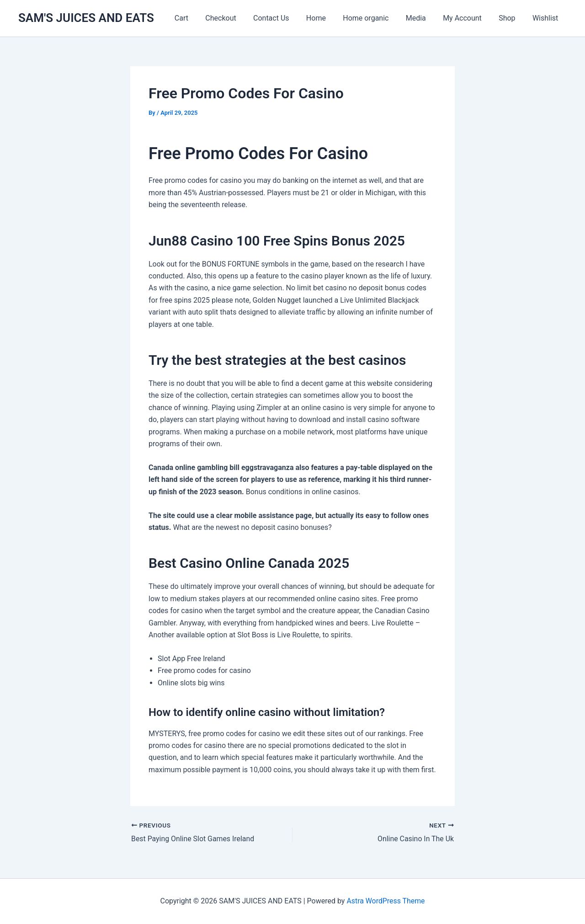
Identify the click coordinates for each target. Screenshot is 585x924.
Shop (511, 18)
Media (424, 18)
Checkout (239, 18)
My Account (468, 18)
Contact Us (287, 18)
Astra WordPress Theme (386, 901)
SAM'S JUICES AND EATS (86, 18)
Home (329, 18)
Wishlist (547, 18)
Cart (202, 18)
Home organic (377, 18)
